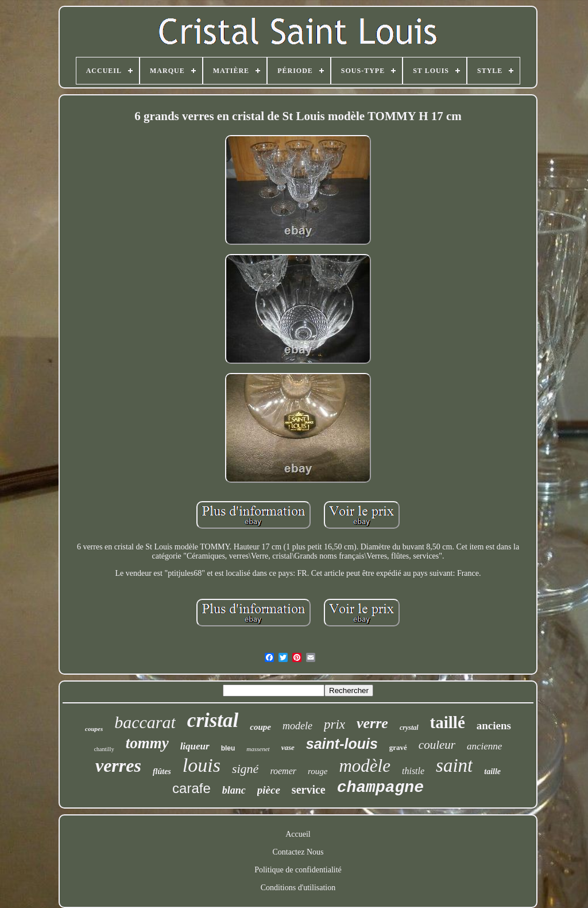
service (309, 790)
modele (297, 726)
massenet (258, 749)
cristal (213, 720)
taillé (448, 722)
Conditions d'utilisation (298, 888)
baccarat (145, 722)
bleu (228, 748)
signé (245, 769)
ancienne (484, 746)
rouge (318, 771)
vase (288, 747)
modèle (365, 766)
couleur (437, 745)
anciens (494, 726)
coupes (94, 729)
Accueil (298, 834)
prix (334, 724)
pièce (269, 790)
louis (202, 765)
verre (372, 723)
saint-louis (342, 744)
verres (118, 765)
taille (492, 772)
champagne (380, 788)
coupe (260, 727)
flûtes (162, 772)
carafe (192, 788)
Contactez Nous (298, 852)
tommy (147, 743)
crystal (409, 728)
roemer (283, 771)
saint (454, 765)
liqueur (195, 746)
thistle (413, 771)
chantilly (104, 749)
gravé (398, 747)
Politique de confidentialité (298, 870)
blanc (234, 790)
